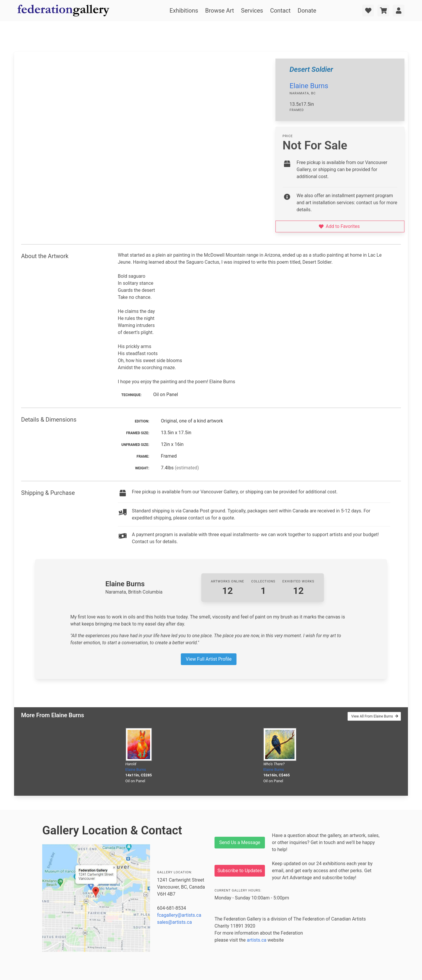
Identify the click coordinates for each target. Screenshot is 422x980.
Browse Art (219, 11)
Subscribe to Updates (240, 871)
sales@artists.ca (175, 922)
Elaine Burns (309, 86)
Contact (280, 11)
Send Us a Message (240, 842)
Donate (307, 11)
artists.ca (257, 940)
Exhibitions (184, 11)
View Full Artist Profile (209, 659)
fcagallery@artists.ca (179, 915)
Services (252, 11)
